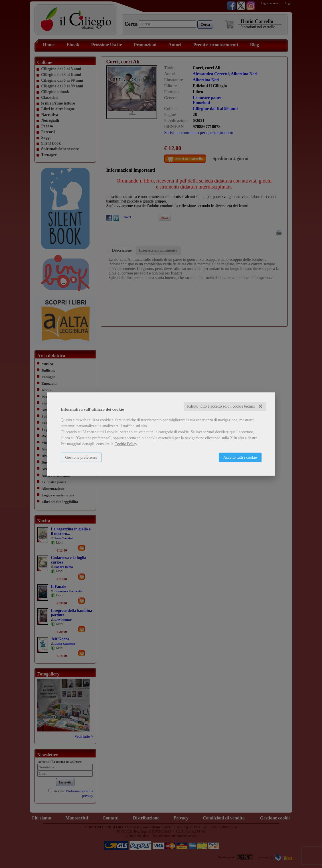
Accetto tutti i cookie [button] (240, 457)
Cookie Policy (126, 444)
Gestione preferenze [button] (81, 457)
